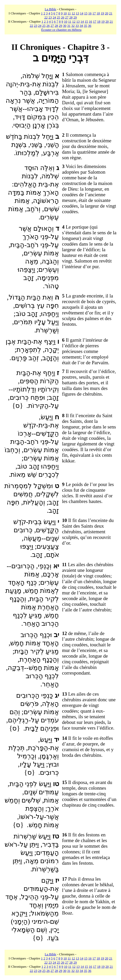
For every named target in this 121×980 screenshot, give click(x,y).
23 (50, 17)
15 (86, 13)
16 (90, 13)
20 (107, 13)
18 (98, 13)
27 (67, 17)
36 (90, 26)
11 (69, 13)
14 (81, 13)
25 (58, 17)
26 (63, 17)
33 (77, 26)
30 (65, 26)
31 (69, 26)
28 (71, 17)
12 (73, 13)
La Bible (51, 9)
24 (54, 17)
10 (65, 13)
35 (86, 26)
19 (102, 13)
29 (75, 17)
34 (81, 26)
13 (77, 13)
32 (73, 26)
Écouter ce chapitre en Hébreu (61, 30)
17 (94, 13)
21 (111, 13)
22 (46, 17)
